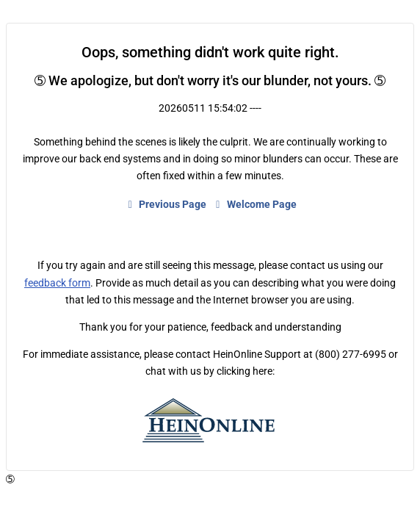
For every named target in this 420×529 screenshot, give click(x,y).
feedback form (57, 283)
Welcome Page (254, 204)
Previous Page (166, 204)
